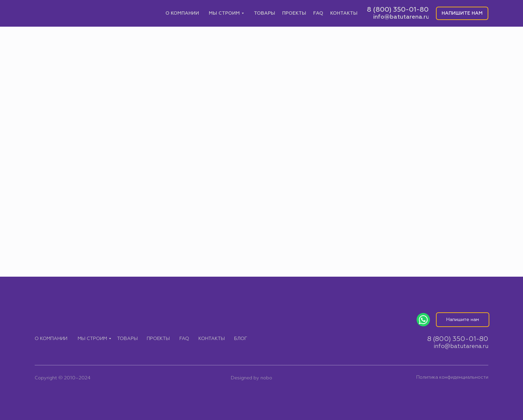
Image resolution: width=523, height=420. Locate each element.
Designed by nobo (251, 378)
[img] (69, 13)
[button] (462, 13)
